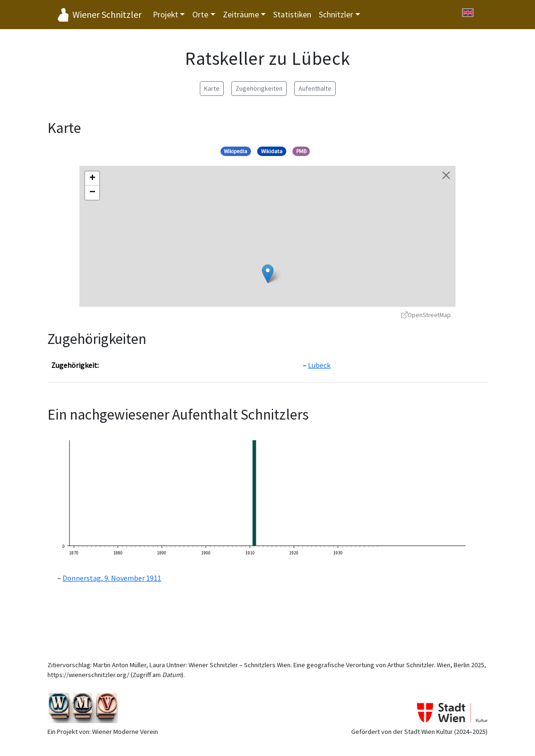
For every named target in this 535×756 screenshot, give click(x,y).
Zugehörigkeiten (259, 88)
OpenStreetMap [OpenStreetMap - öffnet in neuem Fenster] (426, 315)
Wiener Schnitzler (107, 14)
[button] (268, 274)
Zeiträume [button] (241, 15)
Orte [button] (200, 15)
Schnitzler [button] (336, 15)
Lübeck (319, 365)
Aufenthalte (315, 88)
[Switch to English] (468, 13)
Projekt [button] (165, 15)
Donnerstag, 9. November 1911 (112, 578)
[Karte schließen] (446, 175)
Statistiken (292, 15)
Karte (212, 88)
